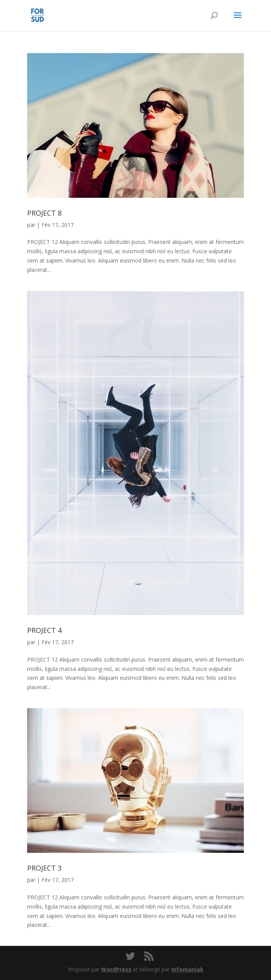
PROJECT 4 (44, 630)
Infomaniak (187, 969)
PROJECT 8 (44, 213)
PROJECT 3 (44, 868)
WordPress (116, 969)
